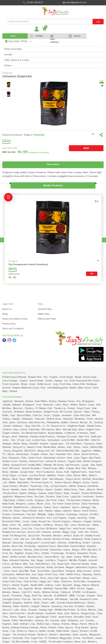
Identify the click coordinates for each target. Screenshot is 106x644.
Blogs (5, 314)
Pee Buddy (30, 546)
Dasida (47, 539)
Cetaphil (7, 603)
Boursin (78, 412)
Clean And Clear (82, 415)
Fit (48, 426)
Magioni (70, 567)
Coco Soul (40, 529)
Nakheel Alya (23, 574)
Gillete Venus (71, 490)
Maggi (66, 532)
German (57, 532)
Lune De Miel (68, 440)
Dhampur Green (67, 401)
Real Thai (37, 596)
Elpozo (11, 454)
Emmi (70, 458)
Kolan (94, 564)
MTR (84, 550)
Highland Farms (79, 472)
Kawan (95, 483)
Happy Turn (65, 529)
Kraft (67, 472)
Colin (16, 539)
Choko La (22, 631)
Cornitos (90, 621)
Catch (59, 405)
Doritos (13, 578)
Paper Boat (10, 500)
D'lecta (24, 430)
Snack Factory (90, 511)
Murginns (21, 504)
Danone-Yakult (78, 546)
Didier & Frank (41, 550)
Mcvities (24, 486)
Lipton (13, 422)
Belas (100, 465)
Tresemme (17, 596)
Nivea (78, 642)
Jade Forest (79, 529)
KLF (53, 451)
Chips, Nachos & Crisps (17, 60)
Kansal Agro (23, 454)
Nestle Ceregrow (92, 461)
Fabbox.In (66, 592)
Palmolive (24, 437)
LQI (5, 483)
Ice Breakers (90, 592)
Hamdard (65, 507)
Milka (85, 475)
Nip (95, 507)
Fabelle (7, 621)
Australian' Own (64, 454)
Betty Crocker (85, 571)
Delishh (53, 628)
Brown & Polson (90, 454)
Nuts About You (37, 422)
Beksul (91, 603)
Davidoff (34, 444)
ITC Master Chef (44, 408)
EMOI (73, 589)
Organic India (75, 461)
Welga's (77, 483)
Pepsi (23, 479)
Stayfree (28, 603)
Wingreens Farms (24, 497)
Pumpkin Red (35, 377)
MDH (62, 468)
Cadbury (49, 585)
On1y (46, 486)
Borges (7, 437)
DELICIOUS (30, 451)
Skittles (65, 422)
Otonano (50, 497)
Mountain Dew (35, 557)
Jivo (20, 589)
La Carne (23, 475)
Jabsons (91, 490)
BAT (67, 525)
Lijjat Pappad (42, 617)
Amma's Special (63, 483)
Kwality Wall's (35, 465)
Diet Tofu (36, 426)
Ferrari (93, 553)
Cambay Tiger (46, 610)
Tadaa (51, 514)
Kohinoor (7, 539)
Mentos (92, 610)
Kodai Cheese (73, 504)
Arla (79, 401)
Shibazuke (28, 419)
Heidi (15, 571)
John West (37, 539)
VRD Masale (62, 599)
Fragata (88, 522)
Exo (34, 624)
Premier (72, 408)
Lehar (92, 405)
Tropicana (40, 419)
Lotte (17, 610)
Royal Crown (84, 408)
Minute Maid (50, 447)
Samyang (87, 574)
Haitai (34, 522)
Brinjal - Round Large (86, 377)
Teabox (48, 507)
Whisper (93, 468)
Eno (84, 642)
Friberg (96, 412)
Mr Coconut (66, 412)
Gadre (77, 454)
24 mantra (71, 553)
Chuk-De (37, 415)
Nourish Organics (62, 522)
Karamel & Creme (89, 599)
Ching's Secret (73, 479)
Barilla (43, 631)
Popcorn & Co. (59, 426)
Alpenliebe (66, 635)
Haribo (37, 592)
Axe (33, 560)
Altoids (62, 447)
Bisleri (6, 557)
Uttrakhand (77, 539)
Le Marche (70, 433)
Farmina (24, 461)
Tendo (90, 419)
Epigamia (18, 603)
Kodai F (87, 543)
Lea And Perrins (38, 475)
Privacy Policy (9, 324)
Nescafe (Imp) (70, 430)
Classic (77, 447)
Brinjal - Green (29, 384)
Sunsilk (51, 631)
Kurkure (61, 458)
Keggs (40, 560)
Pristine (94, 532)
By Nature (17, 564)
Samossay (18, 543)
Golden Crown (10, 461)
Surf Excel (22, 422)
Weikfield (48, 589)
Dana (69, 475)
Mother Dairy (44, 624)
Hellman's (25, 624)
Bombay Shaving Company (25, 628)
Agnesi (64, 578)
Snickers (84, 631)
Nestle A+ (43, 635)
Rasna (77, 475)
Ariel (69, 447)
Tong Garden (82, 628)
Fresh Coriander (11, 384)
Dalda (16, 606)
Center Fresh (35, 458)
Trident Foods (50, 468)
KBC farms (15, 468)
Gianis (99, 444)
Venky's (68, 536)
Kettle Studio (63, 631)
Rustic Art (79, 536)
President (47, 536)
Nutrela (16, 585)
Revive (6, 490)
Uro (82, 621)
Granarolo (89, 444)
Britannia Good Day (35, 567)
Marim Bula (63, 546)
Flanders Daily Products (43, 437)
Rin (47, 621)
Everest (74, 422)
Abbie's (93, 475)
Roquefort (83, 553)
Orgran (72, 518)
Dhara (17, 511)
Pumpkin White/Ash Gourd (26, 388)
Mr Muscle (52, 529)
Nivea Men (98, 479)
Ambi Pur (96, 440)
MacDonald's (27, 621)
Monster (7, 592)
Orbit (81, 532)
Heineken (67, 415)
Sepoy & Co (19, 447)
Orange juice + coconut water (41, 543)
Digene (22, 617)
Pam (101, 567)
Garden (7, 546)
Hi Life (30, 500)
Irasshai (96, 543)
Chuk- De (8, 511)
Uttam (70, 557)
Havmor (98, 574)
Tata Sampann (57, 479)
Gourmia (55, 621)
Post (27, 638)
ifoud (5, 468)
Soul (34, 574)
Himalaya (7, 444)
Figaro (85, 458)
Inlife (53, 603)
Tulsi (13, 440)
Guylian (59, 490)
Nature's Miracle (91, 585)
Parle (45, 479)
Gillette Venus (74, 574)
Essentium (15, 529)
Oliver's (7, 585)
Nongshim (18, 451)
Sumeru (100, 497)
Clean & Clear (31, 582)
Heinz (86, 447)
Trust (39, 405)
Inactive (84, 635)
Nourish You (45, 522)
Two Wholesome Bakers (34, 433)
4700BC (77, 592)
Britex (6, 472)
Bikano (17, 592)
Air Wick (95, 514)
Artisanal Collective (20, 560)
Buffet (6, 415)
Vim (87, 532)
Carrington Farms (12, 599)
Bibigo (75, 624)
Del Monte (93, 486)
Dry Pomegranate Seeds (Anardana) (28, 265)
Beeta (96, 500)
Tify (20, 525)
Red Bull (87, 479)
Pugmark (7, 624)
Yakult (15, 479)
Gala (93, 465)
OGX (5, 578)
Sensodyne (54, 440)
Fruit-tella (7, 507)
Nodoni (53, 401)
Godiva (78, 557)
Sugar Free (37, 638)
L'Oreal (21, 440)
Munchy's (18, 408)
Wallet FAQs (44, 314)
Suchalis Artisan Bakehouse (72, 603)
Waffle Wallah (34, 479)
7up (63, 557)
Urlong (7, 451)
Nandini (91, 606)
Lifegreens (37, 507)
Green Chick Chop (12, 582)
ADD (86, 148)
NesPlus (25, 606)
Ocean (26, 522)
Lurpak (85, 465)
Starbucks (49, 405)
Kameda (47, 532)
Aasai (24, 490)
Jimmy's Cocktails (32, 525)
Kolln (41, 511)
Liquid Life (76, 497)
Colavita (70, 468)
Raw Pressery (73, 465)
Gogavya (40, 500)
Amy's (24, 610)
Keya (16, 430)
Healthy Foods (93, 536)
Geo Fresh (52, 500)
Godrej (29, 553)
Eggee (90, 589)
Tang (28, 426)
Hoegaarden (94, 582)
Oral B (54, 617)
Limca (74, 525)
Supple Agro (57, 444)
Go (91, 422)
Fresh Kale (66, 384)
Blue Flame (95, 458)
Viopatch (92, 546)
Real (5, 458)
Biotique (33, 493)
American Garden (81, 564)
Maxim (40, 504)
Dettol (15, 621)
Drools (77, 638)
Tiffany (96, 525)
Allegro (76, 550)
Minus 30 (94, 624)
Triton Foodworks (45, 472)
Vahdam (14, 472)
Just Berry (51, 560)
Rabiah (49, 511)
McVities (7, 408)
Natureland (23, 483)
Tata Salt (74, 599)
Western (58, 536)
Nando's (54, 635)
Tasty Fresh (95, 472)
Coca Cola (27, 529)
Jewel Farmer (66, 617)
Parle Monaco (43, 564)
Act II (50, 518)
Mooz (66, 405)
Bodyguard (88, 401)
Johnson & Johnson (56, 461)
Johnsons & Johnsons (34, 518)
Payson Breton (30, 511)
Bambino (52, 475)
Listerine (67, 511)
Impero (49, 490)
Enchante (60, 567)
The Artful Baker (74, 444)
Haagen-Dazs (88, 613)
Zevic (48, 504)
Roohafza (79, 617)
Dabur (62, 500)
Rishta (50, 567)
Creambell (51, 613)
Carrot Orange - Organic (15, 381)
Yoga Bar (29, 589)
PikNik (86, 557)
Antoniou (63, 543)
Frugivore (13, 261)
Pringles (83, 560)
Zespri (47, 415)
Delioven (60, 514)
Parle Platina (41, 401)
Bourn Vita (18, 546)
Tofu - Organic (51, 377)
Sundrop (99, 422)
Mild (26, 564)
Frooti (35, 642)
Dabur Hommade (91, 504)
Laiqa (77, 458)
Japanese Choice (47, 546)
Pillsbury (35, 578)
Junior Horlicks (10, 486)
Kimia (60, 613)
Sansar (17, 518)
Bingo (25, 444)
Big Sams (68, 585)
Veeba (45, 454)
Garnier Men (83, 440)
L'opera (31, 504)
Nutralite (7, 550)
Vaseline (44, 444)
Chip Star (31, 514)
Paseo (62, 475)
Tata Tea (37, 599)
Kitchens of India (61, 539)
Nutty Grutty (9, 504)
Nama (6, 525)
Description (53, 164)
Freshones (89, 497)
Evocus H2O (34, 532)
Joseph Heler (27, 472)
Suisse (87, 483)
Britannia (7, 606)
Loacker (7, 567)
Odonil (97, 571)
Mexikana (80, 419)
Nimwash (19, 401)
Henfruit (97, 522)
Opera (75, 631)
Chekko (46, 553)
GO (98, 22)
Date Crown (63, 497)
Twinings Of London (67, 437)
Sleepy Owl (44, 451)
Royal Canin (64, 564)
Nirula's (83, 405)
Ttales (87, 412)
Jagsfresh (8, 401)
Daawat (43, 493)
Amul (67, 613)
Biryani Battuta (56, 433)
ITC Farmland (51, 638)
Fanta (61, 628)
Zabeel (23, 493)
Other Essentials (13, 49)
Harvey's (84, 514)
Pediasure (73, 621)
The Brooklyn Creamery (79, 500)
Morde (39, 589)
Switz (76, 635)
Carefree (7, 430)
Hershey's (18, 567)
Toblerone (67, 582)
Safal (16, 624)
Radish (73, 388)
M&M (72, 596)
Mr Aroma (59, 465)
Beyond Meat (24, 415)
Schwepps (72, 514)
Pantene (46, 606)
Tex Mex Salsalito (21, 642)
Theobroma (36, 486)
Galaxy (58, 511)
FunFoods (48, 599)
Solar (64, 621)
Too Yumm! (58, 504)
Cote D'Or (27, 592)
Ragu (5, 560)
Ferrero (81, 589)
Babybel (17, 405)
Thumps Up (60, 408)
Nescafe (48, 596)
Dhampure (14, 458)
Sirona (60, 472)
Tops (13, 415)
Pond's (84, 624)
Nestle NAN (37, 585)
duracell (93, 560)
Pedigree (71, 571)
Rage (67, 493)
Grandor (76, 493)
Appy (41, 574)
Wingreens (95, 635)
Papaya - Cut (61, 381)
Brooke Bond (11, 493)
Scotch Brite (44, 571)
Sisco (31, 617)
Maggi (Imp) (66, 638)
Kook (15, 437)
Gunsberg (57, 606)
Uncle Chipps (10, 475)
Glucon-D (8, 610)
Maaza (86, 578)
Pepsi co (33, 631)
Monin (100, 490)
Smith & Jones (54, 419)
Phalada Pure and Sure (14, 532)
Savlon (14, 617)
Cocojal (81, 596)
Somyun (91, 529)
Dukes (67, 550)
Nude (37, 603)
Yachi (100, 596)
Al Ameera (83, 433)
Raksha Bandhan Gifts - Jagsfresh (74, 451)
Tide (32, 564)
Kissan (6, 596)
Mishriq (6, 479)
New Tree (84, 437)
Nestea (30, 401)
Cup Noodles (10, 589)
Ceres (7, 571)
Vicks (13, 525)
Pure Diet (69, 606)
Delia (24, 458)
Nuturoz (75, 613)
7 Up (13, 631)
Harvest (28, 550)
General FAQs (45, 309)
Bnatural (82, 486)
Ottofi (93, 433)
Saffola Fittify (96, 447)
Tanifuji (6, 465)
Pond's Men (80, 582)
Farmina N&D (62, 589)
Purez (43, 578)
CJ (44, 426)
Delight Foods (51, 412)
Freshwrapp (58, 553)
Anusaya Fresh (19, 465)
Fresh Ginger (67, 377)
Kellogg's (86, 507)
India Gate (35, 430)
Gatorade (68, 419)
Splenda (7, 447)
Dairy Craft (53, 578)
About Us (7, 309)
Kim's (37, 553)
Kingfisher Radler (77, 426)
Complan (91, 596)
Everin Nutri (75, 578)
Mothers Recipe (51, 592)
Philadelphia (53, 422)
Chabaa (56, 624)
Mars (59, 430)
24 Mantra (19, 412)
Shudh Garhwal (36, 613)
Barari (94, 557)
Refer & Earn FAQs (47, 319)
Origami (56, 415)
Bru (12, 553)
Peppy (27, 596)
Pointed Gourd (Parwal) (15, 377)
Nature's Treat (35, 447)
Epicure (70, 628)
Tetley (56, 582)
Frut (54, 564)
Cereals (8, 55)
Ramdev (15, 490)
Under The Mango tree (15, 536)
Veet (62, 574)
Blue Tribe (81, 468)
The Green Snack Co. (42, 483)
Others (8, 66)
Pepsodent (56, 550)
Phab (33, 571)
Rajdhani (20, 553)
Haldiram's (18, 426)
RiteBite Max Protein (65, 610)
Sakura (77, 511)
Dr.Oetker (80, 606)
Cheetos (29, 408)
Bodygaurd (29, 405)
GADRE (43, 642)
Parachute (18, 638)
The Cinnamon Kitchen (24, 635)
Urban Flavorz (55, 493)
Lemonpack (9, 574)
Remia (44, 628)
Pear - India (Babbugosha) (54, 388)
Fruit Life (26, 599)
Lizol (28, 440)
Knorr (56, 507)
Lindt (5, 529)
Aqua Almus (58, 571)
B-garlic (25, 585)
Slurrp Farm (34, 536)
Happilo (16, 419)
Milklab (97, 451)
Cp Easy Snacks (59, 486)
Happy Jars (46, 582)
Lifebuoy (40, 621)
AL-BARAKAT (61, 596)
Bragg (78, 585)
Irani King (82, 518)
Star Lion (25, 539)
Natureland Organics (87, 567)
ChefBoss (48, 525)
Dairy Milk (24, 571)
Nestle (17, 444)
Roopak (33, 610)
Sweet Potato (37, 381)
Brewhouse (84, 525)
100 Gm (6, 141)
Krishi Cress (52, 574)
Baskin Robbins (34, 412)
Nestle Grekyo (36, 490)
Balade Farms (95, 426)
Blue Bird (93, 550)
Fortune (7, 514)
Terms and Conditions (13, 329)
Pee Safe (39, 497)
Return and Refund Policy (15, 319)
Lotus (94, 578)
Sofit (99, 405)
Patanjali (48, 465)
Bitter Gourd (85, 388)
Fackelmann (19, 514)
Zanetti (7, 426)
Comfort (21, 500)
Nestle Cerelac (18, 557)
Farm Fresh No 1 (18, 613)
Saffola (73, 486)
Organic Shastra (11, 433)
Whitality (42, 514)
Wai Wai (73, 560)
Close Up (24, 578)
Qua (52, 454)
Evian (88, 617)
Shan (82, 490)
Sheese (59, 525)
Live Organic (60, 518)
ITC (4, 454)
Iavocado (18, 550)
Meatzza (7, 518)
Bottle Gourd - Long (48, 384)
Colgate (35, 454)
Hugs (74, 532)
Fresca (6, 564)
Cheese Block (52, 557)
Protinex (66, 624)
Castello (7, 405)
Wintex (74, 405)
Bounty (6, 628)
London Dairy (39, 440)
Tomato (49, 381)
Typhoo (76, 507)
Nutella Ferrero (22, 507)
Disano (45, 603)
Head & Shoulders (32, 468)
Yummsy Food (36, 461)
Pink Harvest (48, 430)
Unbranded (50, 458)
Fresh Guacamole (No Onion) (85, 381)
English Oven (93, 430)
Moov (82, 430)
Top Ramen (88, 638)
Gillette (12, 483)
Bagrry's (7, 638)
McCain (84, 422)
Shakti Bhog (75, 543)
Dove (96, 617)
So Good (82, 610)
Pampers (78, 522)
